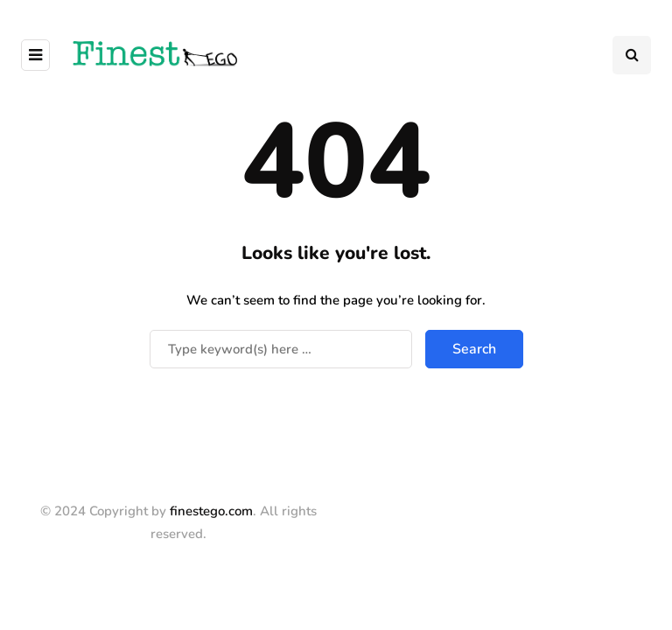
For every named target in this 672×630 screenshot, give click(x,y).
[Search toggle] (632, 55)
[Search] (281, 349)
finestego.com (211, 511)
